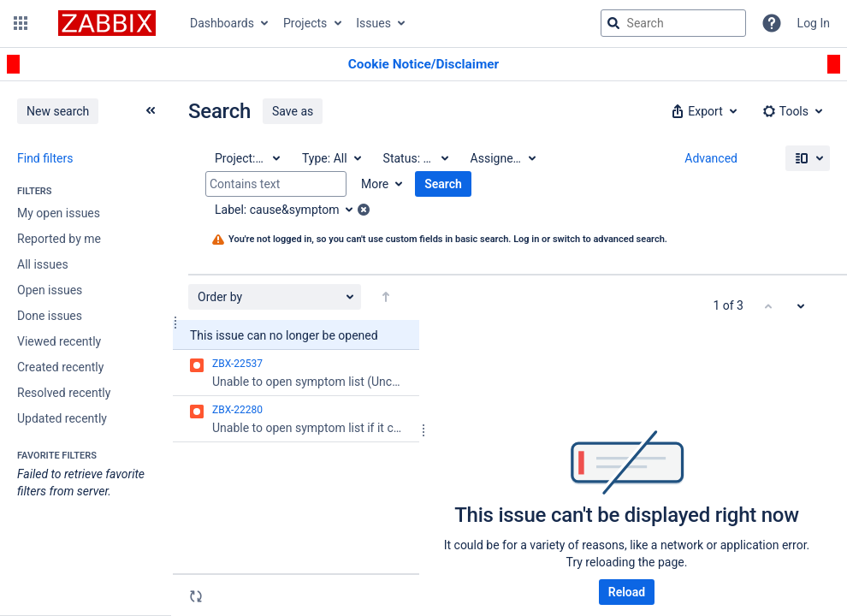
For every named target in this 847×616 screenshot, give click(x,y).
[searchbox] (673, 23)
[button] (21, 23)
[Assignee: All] (502, 158)
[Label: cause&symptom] (290, 210)
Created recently (60, 367)
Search (443, 184)
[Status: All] (415, 158)
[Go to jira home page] (107, 23)
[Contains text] (276, 184)
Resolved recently (64, 393)
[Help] (772, 23)
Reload (627, 592)
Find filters (45, 158)
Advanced (711, 158)
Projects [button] (305, 23)
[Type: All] (331, 158)
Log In (814, 23)
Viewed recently (59, 341)
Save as (293, 111)
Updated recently (62, 418)
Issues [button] (373, 23)
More (375, 184)
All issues (43, 264)
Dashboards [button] (222, 23)
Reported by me (59, 239)
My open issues (59, 213)
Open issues (50, 290)
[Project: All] (246, 158)
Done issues (50, 316)
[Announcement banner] (423, 65)
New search (58, 111)
